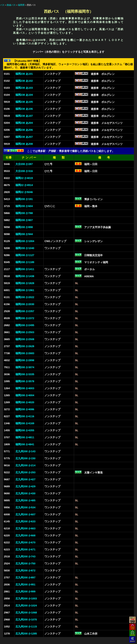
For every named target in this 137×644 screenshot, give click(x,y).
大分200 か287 (24, 164)
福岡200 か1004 (25, 241)
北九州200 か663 (25, 528)
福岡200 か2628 (25, 346)
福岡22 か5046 (24, 192)
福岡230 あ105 (24, 102)
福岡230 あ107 (24, 116)
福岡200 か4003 (25, 388)
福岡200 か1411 (25, 269)
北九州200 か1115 (26, 627)
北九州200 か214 (25, 465)
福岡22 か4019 (24, 178)
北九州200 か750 (25, 563)
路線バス (11, 5)
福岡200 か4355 (25, 430)
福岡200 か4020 (25, 402)
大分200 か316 (24, 171)
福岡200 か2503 (25, 332)
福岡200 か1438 (25, 276)
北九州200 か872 (25, 570)
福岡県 (21, 5)
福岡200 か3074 (25, 367)
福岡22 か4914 (24, 185)
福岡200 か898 (24, 227)
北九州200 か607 (25, 514)
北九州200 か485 (25, 500)
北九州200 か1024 (26, 606)
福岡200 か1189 (25, 262)
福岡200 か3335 (25, 374)
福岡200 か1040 (25, 248)
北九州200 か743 (25, 556)
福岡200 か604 (24, 206)
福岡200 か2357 (25, 311)
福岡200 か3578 (25, 381)
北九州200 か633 (25, 521)
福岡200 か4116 (25, 416)
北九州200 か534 (25, 507)
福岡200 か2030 (25, 304)
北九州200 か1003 (26, 599)
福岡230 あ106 (24, 109)
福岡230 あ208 (24, 144)
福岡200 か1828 (25, 283)
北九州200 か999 (25, 592)
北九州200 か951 (25, 585)
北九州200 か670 (25, 542)
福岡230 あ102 (24, 81)
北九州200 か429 (25, 486)
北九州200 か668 (25, 535)
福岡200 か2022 (25, 297)
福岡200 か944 (24, 234)
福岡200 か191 (24, 199)
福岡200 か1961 (25, 290)
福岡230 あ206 (24, 130)
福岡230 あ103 (24, 88)
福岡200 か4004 (25, 395)
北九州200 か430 (25, 493)
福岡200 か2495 (25, 325)
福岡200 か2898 (25, 360)
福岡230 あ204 (24, 123)
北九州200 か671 (25, 549)
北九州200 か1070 (26, 620)
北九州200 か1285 (26, 634)
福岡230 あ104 (24, 95)
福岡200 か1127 (25, 255)
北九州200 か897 (25, 577)
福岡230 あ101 (24, 74)
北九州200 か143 (25, 451)
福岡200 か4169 (25, 423)
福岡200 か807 (24, 220)
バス (2, 5)
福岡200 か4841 (25, 444)
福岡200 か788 (24, 213)
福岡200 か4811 (25, 437)
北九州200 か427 (25, 479)
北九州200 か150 (25, 458)
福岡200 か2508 (25, 339)
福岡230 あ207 (24, 137)
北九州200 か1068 (26, 613)
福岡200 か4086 (25, 409)
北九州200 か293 (25, 472)
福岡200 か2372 (25, 318)
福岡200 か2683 (25, 353)
